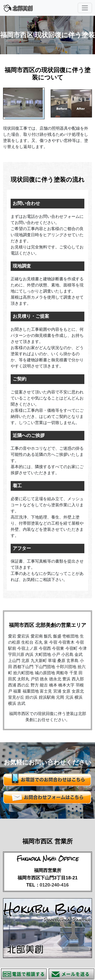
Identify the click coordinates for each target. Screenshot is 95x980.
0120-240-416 (54, 885)
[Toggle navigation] (85, 8)
